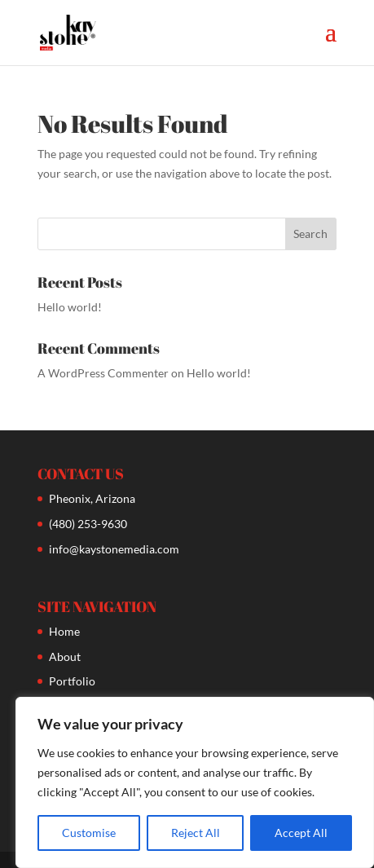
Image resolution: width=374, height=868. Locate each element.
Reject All (196, 833)
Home (64, 631)
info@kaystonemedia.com (114, 549)
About (65, 657)
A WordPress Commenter (103, 373)
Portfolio (72, 681)
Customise (89, 833)
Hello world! (70, 307)
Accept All (301, 833)
